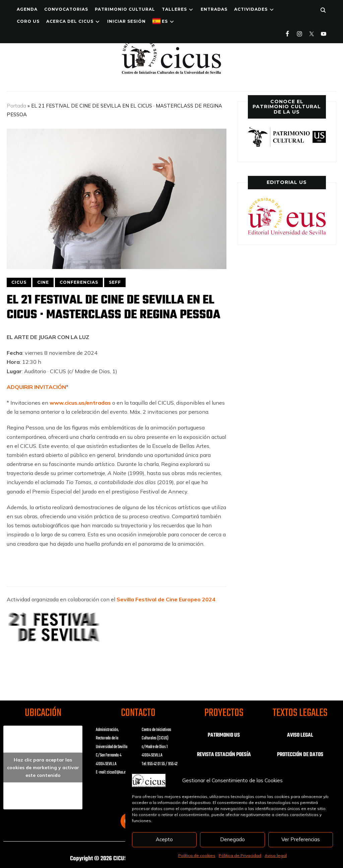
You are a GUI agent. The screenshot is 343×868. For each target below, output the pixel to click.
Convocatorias (66, 9)
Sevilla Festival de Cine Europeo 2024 (166, 599)
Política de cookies (197, 855)
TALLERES (174, 9)
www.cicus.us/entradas (80, 403)
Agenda (27, 9)
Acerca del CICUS (70, 21)
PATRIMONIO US (224, 735)
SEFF (115, 282)
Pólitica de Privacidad (240, 855)
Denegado (232, 839)
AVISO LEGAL (300, 735)
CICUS (19, 282)
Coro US (28, 21)
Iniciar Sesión (126, 21)
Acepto (164, 839)
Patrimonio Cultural (125, 9)
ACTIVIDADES (251, 9)
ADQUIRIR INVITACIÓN (36, 387)
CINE (43, 282)
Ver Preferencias (301, 839)
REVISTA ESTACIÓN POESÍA (224, 755)
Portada (16, 106)
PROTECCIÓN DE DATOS (300, 755)
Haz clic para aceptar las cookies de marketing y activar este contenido (43, 767)
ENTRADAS (214, 9)
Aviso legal (276, 855)
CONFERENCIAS (79, 282)
